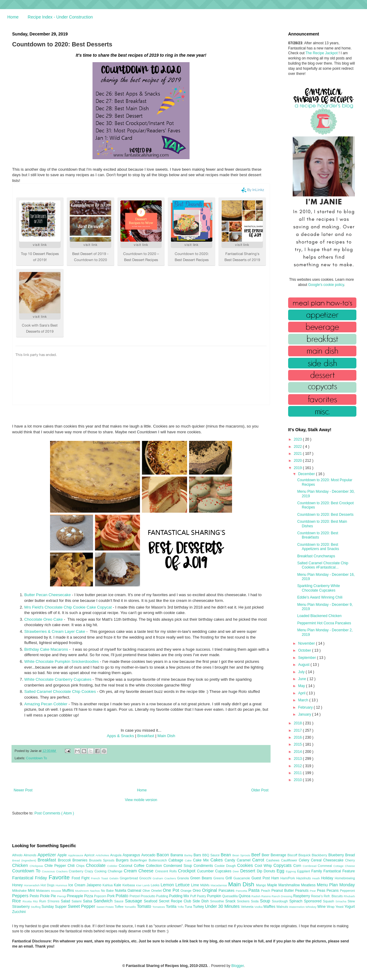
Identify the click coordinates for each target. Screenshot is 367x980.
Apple (63, 855)
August (304, 665)
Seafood (151, 901)
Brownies (81, 860)
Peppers (21, 896)
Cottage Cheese (344, 866)
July (302, 672)
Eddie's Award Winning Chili (320, 597)
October (305, 650)
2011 (298, 773)
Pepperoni (347, 891)
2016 (298, 737)
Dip (260, 871)
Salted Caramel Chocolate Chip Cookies (60, 691)
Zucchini (19, 912)
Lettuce (183, 885)
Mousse (57, 891)
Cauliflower (290, 860)
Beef (256, 855)
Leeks (156, 885)
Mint (32, 891)
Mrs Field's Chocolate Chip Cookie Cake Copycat (68, 607)
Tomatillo (131, 907)
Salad (66, 901)
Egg (281, 871)
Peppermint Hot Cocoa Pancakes (324, 623)
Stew (351, 901)
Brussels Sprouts (102, 860)
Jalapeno (94, 885)
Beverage (279, 855)
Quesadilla (231, 896)
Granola (184, 878)
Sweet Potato (106, 907)
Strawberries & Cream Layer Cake (55, 631)
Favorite (60, 877)
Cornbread (310, 866)
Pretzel (135, 896)
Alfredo (18, 855)
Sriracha (342, 901)
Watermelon (297, 907)
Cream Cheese (139, 871)
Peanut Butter (283, 891)
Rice (17, 901)
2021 (298, 454)
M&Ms (205, 885)
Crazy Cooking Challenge (104, 871)
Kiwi (139, 885)
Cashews (273, 860)
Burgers (123, 860)
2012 (298, 766)
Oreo (197, 891)
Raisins (266, 896)
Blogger (238, 966)
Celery (305, 860)
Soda (255, 901)
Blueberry (337, 855)
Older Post (260, 790)
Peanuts (302, 891)
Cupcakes (224, 871)
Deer (236, 871)
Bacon (163, 855)
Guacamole (242, 878)
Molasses (44, 891)
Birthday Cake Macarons (46, 649)
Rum (43, 901)
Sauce (119, 901)
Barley (189, 855)
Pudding (163, 896)
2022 (298, 447)
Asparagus (132, 855)
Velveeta (248, 907)
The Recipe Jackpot (322, 53)
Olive (147, 891)
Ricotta (28, 901)
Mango (262, 885)
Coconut (126, 866)
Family (317, 871)
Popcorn (101, 896)
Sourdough (280, 901)
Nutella (121, 891)
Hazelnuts (304, 878)
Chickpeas (37, 866)
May (302, 686)
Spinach (297, 901)
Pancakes (227, 891)
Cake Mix (202, 860)
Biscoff (293, 855)
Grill (229, 878)
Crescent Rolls (167, 871)
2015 (298, 744)
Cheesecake (334, 860)
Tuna (189, 907)
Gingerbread (130, 878)
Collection (155, 866)
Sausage (134, 901)
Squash (329, 901)
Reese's (317, 896)
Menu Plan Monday (336, 885)
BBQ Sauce (212, 855)
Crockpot (188, 871)
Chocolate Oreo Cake (44, 619)
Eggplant (304, 871)
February (306, 707)
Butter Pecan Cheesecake (47, 595)
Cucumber (206, 871)
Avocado (149, 855)
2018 (298, 723)
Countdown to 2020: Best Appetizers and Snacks (318, 547)
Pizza (89, 896)
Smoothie (218, 901)
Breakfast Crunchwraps (316, 556)
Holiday (328, 878)
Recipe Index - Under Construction (60, 17)
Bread (350, 855)
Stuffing (36, 907)
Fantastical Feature (339, 871)
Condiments (204, 866)
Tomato (145, 906)
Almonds (31, 855)
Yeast (340, 907)
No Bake (108, 891)
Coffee (140, 866)
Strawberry (22, 907)
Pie (54, 896)
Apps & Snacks (120, 736)
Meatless (309, 885)
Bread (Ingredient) (25, 860)
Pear (313, 891)
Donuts (270, 871)
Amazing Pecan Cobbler (46, 704)
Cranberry (77, 871)
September (308, 658)
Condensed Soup (178, 866)
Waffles (270, 907)
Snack (231, 901)
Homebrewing (345, 878)
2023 (298, 439)
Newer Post (23, 790)
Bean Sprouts (242, 855)
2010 (298, 780)
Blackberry (320, 855)
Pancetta (242, 891)
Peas (322, 891)
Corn (298, 866)
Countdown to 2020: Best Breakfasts (318, 535)
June (303, 679)
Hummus (62, 885)
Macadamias (219, 885)
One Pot (172, 890)
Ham (276, 878)
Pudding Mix (179, 896)
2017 (298, 730)
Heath (317, 878)
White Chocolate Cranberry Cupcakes (58, 679)
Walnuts (283, 907)
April (302, 693)
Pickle (45, 896)
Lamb (147, 885)
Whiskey (311, 907)
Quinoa (245, 896)
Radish (256, 896)
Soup (266, 901)
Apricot (90, 855)
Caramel (244, 860)
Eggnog (292, 871)
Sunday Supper (55, 907)
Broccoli (65, 860)
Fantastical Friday (30, 878)
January (305, 714)
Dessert (249, 871)
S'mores (54, 901)
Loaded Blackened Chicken (319, 616)
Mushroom (83, 891)
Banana (177, 855)
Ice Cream (77, 885)
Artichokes (103, 855)
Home (13, 17)
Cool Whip (264, 866)
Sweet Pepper (82, 906)
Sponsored (313, 901)
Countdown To (37, 758)
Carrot (259, 860)
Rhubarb (349, 896)
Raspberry (302, 896)
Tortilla (172, 907)
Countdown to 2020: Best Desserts (325, 515)
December (307, 474)
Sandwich (104, 901)
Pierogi (62, 896)
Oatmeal (135, 891)
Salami (77, 901)
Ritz (36, 901)
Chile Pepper (56, 866)
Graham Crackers (165, 878)
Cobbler (113, 866)
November (307, 643)
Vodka (259, 907)
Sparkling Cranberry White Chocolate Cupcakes (319, 588)
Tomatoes (159, 907)
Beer (266, 855)
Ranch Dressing (283, 896)
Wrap (331, 907)
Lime (196, 885)
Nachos (96, 891)
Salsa (88, 901)
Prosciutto (148, 896)
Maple (273, 885)
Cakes (218, 860)
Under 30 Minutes (223, 906)
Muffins (69, 891)
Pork (111, 896)
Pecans (333, 891)
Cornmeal (326, 866)
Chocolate (96, 865)
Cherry (350, 860)
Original (210, 890)
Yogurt (350, 907)
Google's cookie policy (326, 285)
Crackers (62, 871)
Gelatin (114, 878)
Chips (81, 866)
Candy (231, 860)
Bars (198, 855)
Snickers (244, 901)
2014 (298, 752)
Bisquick (305, 855)
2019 (298, 468)
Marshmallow (290, 885)
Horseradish (32, 885)
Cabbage (177, 860)
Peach (266, 891)
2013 (298, 759)
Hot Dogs (48, 885)
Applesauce (76, 855)
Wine (322, 907)
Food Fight (81, 878)
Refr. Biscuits (334, 896)
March (304, 700)
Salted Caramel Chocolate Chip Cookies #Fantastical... (323, 565)
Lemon (168, 885)
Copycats (283, 865)
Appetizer (48, 855)
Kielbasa (129, 885)
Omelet (157, 891)
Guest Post (261, 878)
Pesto (35, 896)
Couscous (49, 871)
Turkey (199, 907)
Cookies (246, 865)
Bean (227, 855)
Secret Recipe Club (176, 901)
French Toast (100, 878)
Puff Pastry (199, 896)
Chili (72, 866)
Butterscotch (158, 860)
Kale (118, 885)
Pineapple (75, 896)
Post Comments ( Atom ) (54, 813)
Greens (220, 878)
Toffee (120, 907)
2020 (298, 461)
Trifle (181, 907)
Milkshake (20, 891)
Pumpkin (215, 896)
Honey (18, 885)
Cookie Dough (226, 866)
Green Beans (202, 878)
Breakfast (146, 736)
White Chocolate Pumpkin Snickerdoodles (62, 661)
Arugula (116, 855)
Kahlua (108, 885)
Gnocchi (146, 878)
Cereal (317, 860)
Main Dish (166, 736)
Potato (123, 896)
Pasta (255, 890)
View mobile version (141, 800)
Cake (189, 860)
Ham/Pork (288, 878)
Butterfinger (139, 860)
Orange (187, 891)
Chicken (21, 865)
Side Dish (201, 901)
